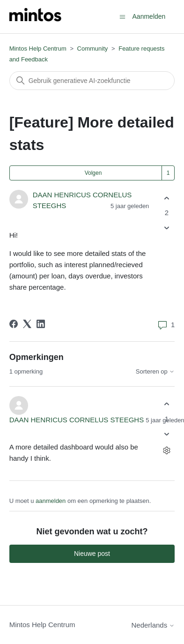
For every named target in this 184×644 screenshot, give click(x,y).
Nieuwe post (92, 554)
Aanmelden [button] (149, 16)
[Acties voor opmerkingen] (166, 450)
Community (93, 49)
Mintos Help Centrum (38, 49)
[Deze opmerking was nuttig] (166, 404)
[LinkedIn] (41, 324)
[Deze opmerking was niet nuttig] (166, 434)
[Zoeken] (92, 81)
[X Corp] (27, 324)
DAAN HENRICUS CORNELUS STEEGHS (77, 420)
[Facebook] (14, 324)
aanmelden (51, 501)
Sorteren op (155, 372)
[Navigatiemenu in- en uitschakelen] (122, 16)
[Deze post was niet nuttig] (166, 228)
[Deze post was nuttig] (166, 198)
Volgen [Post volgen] (93, 173)
